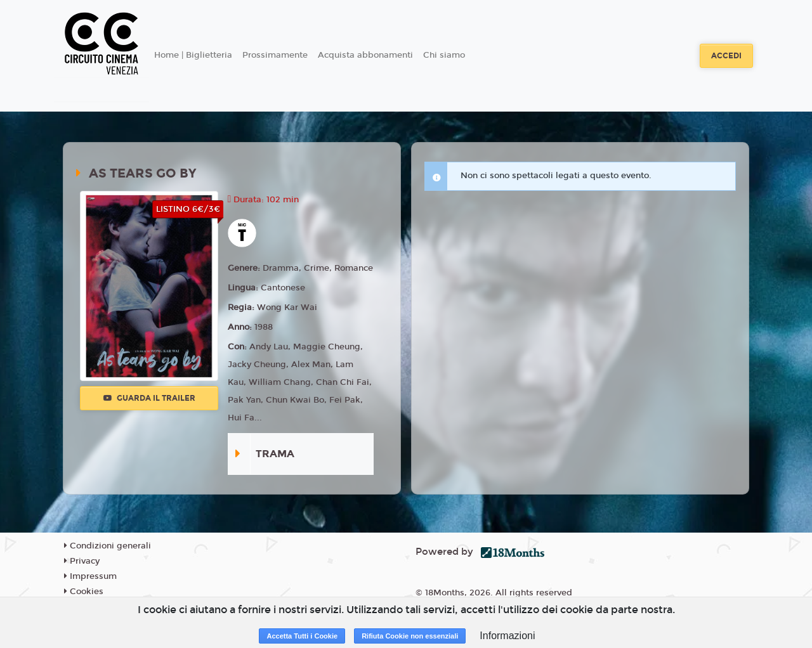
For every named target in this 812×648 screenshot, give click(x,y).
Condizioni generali (108, 546)
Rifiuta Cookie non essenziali (410, 636)
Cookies (84, 592)
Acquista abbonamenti (365, 55)
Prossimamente (275, 55)
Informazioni (507, 636)
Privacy (82, 561)
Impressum (90, 576)
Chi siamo (444, 55)
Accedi (726, 56)
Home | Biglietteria (193, 55)
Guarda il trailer (149, 398)
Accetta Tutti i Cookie (302, 636)
